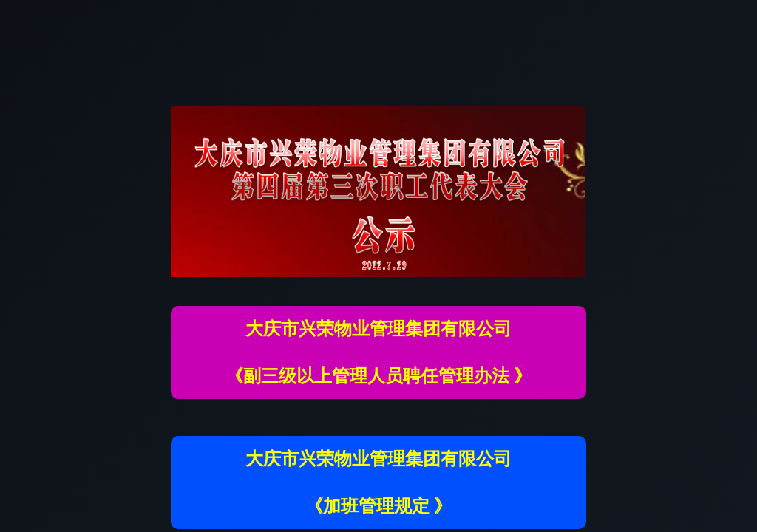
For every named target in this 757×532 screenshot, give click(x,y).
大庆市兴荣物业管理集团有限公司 (378, 328)
